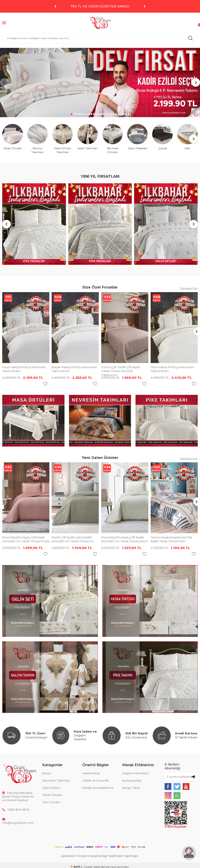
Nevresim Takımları (56, 780)
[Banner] (100, 83)
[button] (55, 6)
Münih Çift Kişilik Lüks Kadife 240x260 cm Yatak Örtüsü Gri (73, 539)
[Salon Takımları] (88, 137)
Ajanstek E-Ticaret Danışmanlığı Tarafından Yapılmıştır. (100, 856)
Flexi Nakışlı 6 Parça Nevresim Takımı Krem (172, 369)
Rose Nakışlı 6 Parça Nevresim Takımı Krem (24, 369)
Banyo (47, 773)
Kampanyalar (132, 780)
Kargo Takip (131, 788)
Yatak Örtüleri (52, 795)
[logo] (100, 23)
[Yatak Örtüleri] (13, 137)
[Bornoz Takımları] (38, 139)
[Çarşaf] (162, 137)
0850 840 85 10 (16, 810)
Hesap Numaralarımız (98, 788)
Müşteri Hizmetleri (136, 773)
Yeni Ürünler (51, 802)
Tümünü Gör (189, 289)
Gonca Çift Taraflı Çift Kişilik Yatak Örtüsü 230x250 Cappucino (121, 371)
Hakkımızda (91, 773)
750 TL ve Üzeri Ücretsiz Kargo (100, 6)
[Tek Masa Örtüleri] (113, 139)
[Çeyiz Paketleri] (137, 137)
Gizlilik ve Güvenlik (96, 780)
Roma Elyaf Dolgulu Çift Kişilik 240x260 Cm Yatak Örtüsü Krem (125, 539)
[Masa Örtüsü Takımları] (63, 139)
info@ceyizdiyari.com (18, 821)
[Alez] (187, 137)
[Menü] (4, 23)
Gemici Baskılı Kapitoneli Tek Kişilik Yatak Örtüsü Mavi (171, 539)
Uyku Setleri (51, 788)
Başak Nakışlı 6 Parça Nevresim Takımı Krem (74, 369)
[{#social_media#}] (168, 787)
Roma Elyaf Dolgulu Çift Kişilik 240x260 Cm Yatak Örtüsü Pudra (26, 539)
